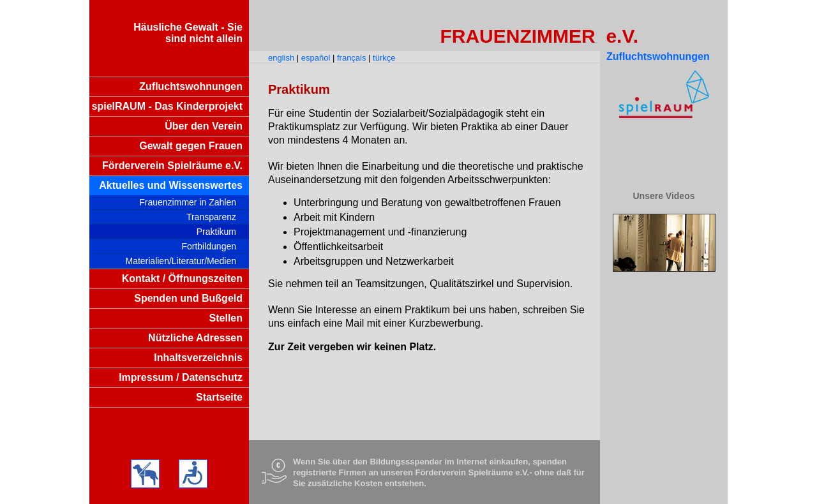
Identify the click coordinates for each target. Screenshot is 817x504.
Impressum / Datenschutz (181, 377)
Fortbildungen (209, 246)
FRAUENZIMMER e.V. (539, 36)
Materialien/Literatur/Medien (181, 261)
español (316, 58)
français (352, 58)
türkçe (384, 58)
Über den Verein (204, 126)
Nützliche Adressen (195, 338)
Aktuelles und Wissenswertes (171, 185)
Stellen (226, 318)
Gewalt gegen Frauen (191, 146)
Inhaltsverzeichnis (198, 358)
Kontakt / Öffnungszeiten (182, 278)
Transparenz (211, 217)
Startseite (219, 397)
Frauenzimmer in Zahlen (188, 202)
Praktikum (216, 232)
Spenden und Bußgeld (188, 298)
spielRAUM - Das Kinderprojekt (167, 106)
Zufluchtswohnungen (191, 86)
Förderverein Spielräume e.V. (172, 166)
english (281, 58)
